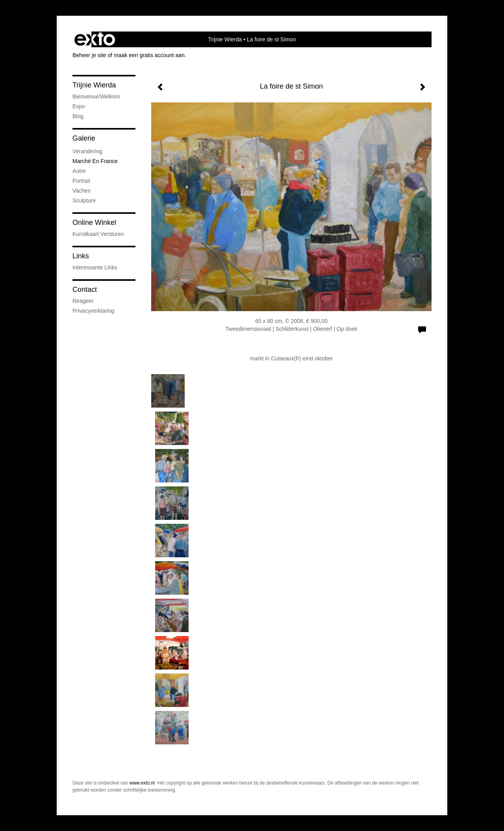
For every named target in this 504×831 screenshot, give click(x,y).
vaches (82, 191)
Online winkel (94, 223)
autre (79, 171)
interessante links (95, 267)
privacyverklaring (94, 311)
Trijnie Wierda (225, 39)
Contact (85, 289)
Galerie (84, 138)
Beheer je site (89, 55)
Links (81, 256)
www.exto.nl (142, 783)
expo (79, 106)
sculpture (84, 200)
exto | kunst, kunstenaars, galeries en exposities (95, 39)
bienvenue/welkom (96, 96)
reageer (83, 301)
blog (78, 116)
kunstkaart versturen (98, 234)
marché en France (95, 161)
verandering (87, 151)
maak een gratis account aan (149, 55)
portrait (81, 181)
